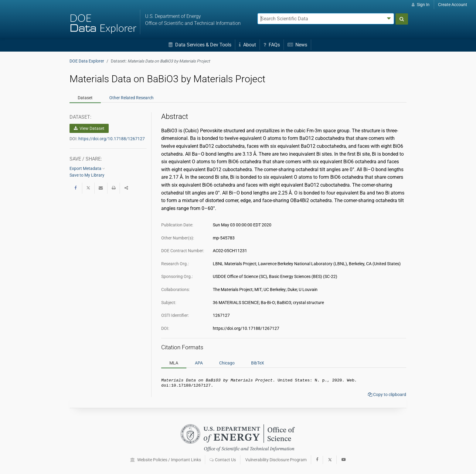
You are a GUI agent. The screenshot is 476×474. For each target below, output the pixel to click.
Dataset (85, 98)
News (297, 45)
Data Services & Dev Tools (200, 45)
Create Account (453, 5)
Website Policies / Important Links (166, 460)
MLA (174, 363)
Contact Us (223, 460)
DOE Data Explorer (87, 61)
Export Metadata (87, 168)
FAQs (272, 45)
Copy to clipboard (387, 396)
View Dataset (89, 128)
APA (199, 363)
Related (131, 98)
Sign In (421, 5)
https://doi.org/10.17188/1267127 (112, 139)
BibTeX (258, 363)
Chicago (227, 363)
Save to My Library (87, 175)
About (247, 45)
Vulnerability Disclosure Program (276, 460)
